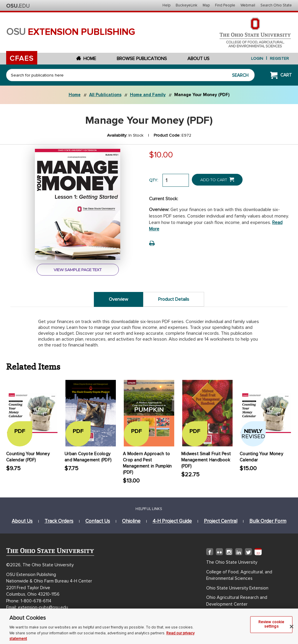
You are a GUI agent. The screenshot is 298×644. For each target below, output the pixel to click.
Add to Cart (217, 180)
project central (221, 521)
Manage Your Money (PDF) (202, 95)
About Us (198, 59)
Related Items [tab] (33, 366)
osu (71, 32)
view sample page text (78, 270)
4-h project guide (172, 521)
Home (86, 59)
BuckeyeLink (187, 5)
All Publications (105, 95)
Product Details (174, 299)
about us (22, 521)
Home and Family (148, 95)
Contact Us (98, 521)
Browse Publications (142, 59)
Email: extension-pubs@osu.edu (37, 607)
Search (240, 75)
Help (166, 5)
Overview (118, 299)
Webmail (248, 5)
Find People (225, 5)
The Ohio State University (18, 6)
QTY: (154, 180)
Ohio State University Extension (237, 588)
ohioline (131, 521)
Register (279, 58)
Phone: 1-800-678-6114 (29, 601)
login (257, 58)
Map (206, 5)
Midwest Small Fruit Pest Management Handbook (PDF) (206, 460)
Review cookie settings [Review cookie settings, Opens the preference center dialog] (271, 627)
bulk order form (268, 521)
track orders (59, 521)
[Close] (292, 629)
